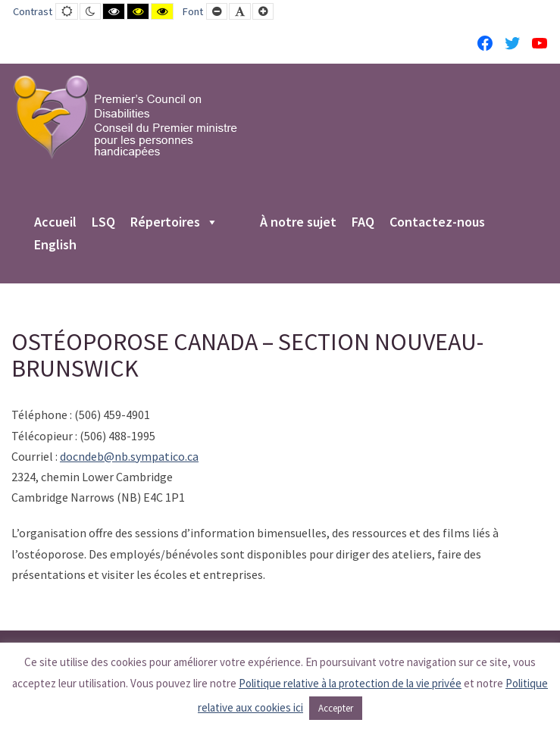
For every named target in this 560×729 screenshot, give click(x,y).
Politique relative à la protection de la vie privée (350, 683)
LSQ (103, 223)
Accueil (55, 223)
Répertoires (174, 223)
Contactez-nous (437, 223)
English (55, 246)
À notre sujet (298, 223)
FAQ (363, 223)
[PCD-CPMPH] (125, 117)
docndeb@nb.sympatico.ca (129, 456)
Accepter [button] (336, 708)
